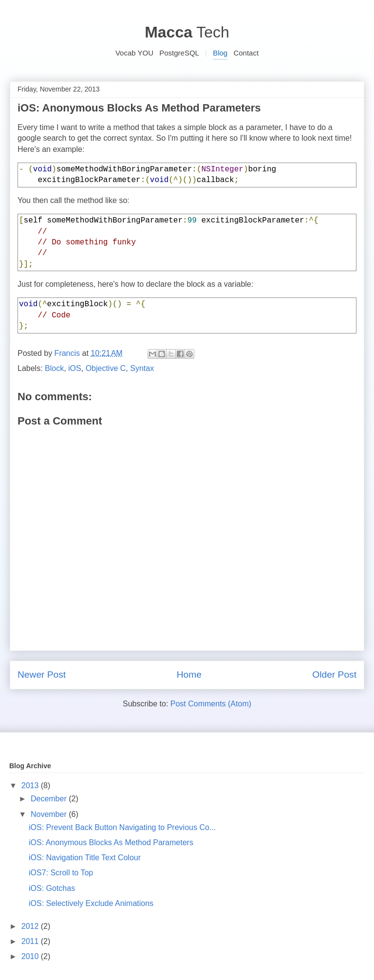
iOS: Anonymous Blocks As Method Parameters (111, 842)
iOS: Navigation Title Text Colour (85, 858)
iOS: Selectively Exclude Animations (91, 903)
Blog (220, 53)
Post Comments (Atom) (211, 704)
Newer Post (42, 675)
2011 (31, 941)
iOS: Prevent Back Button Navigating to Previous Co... (122, 827)
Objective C (106, 368)
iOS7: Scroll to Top (61, 873)
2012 (31, 926)
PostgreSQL (179, 53)
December (50, 799)
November (50, 814)
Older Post (334, 675)
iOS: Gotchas (52, 888)
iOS (75, 368)
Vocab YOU (134, 53)
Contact (246, 53)
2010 (31, 956)
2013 (31, 786)
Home (189, 675)
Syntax (142, 368)
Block (54, 368)
